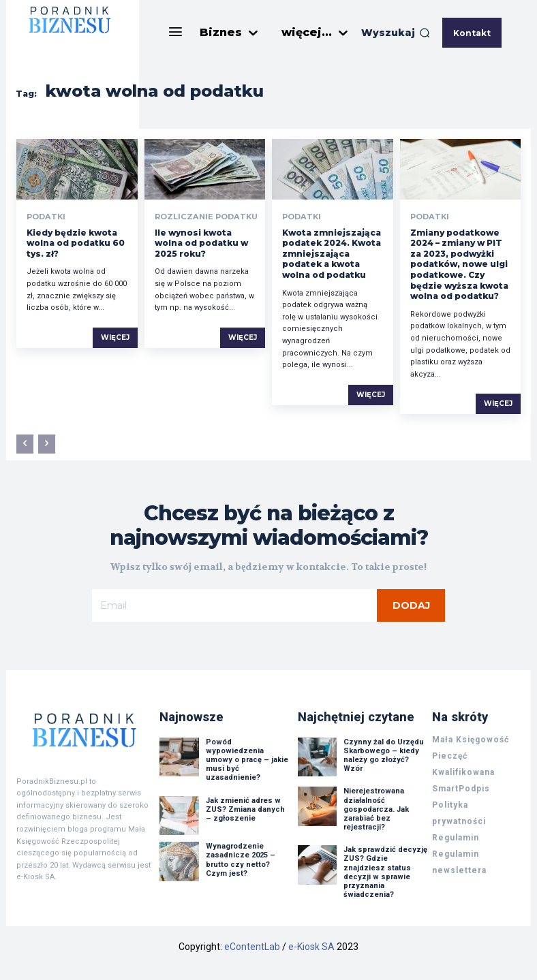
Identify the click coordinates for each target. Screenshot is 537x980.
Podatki (45, 217)
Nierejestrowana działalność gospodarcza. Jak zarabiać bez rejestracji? (376, 807)
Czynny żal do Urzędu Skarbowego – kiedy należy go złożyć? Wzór (384, 753)
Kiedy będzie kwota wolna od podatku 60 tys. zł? (76, 243)
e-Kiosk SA (311, 945)
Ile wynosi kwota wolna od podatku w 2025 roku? (201, 243)
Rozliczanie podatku (201, 217)
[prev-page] (25, 444)
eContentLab (252, 945)
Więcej (115, 337)
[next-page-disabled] (47, 444)
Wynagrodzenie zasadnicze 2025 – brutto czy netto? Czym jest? (241, 858)
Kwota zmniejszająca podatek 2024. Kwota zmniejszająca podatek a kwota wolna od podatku (332, 254)
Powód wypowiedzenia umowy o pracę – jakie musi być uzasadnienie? (247, 757)
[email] (234, 605)
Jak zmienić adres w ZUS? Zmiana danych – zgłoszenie (245, 807)
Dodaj (411, 605)
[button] (396, 33)
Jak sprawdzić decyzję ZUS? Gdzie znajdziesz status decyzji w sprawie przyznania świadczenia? (385, 870)
